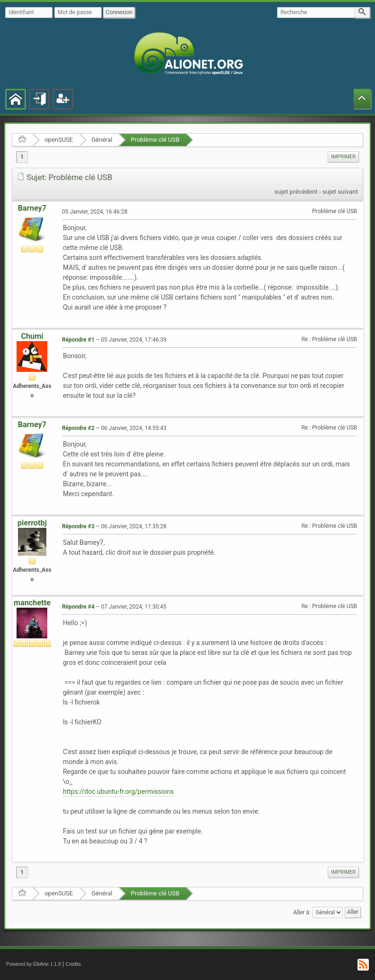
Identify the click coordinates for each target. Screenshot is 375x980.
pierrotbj (32, 523)
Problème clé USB (155, 140)
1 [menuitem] (22, 157)
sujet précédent (296, 192)
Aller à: (302, 912)
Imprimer (343, 157)
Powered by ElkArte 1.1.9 (34, 964)
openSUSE (59, 140)
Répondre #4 (78, 607)
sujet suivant (340, 192)
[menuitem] (343, 157)
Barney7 (32, 208)
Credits (74, 964)
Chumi (32, 336)
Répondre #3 (78, 526)
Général (102, 140)
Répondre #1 (78, 340)
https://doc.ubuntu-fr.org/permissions (118, 791)
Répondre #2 (78, 428)
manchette (32, 603)
